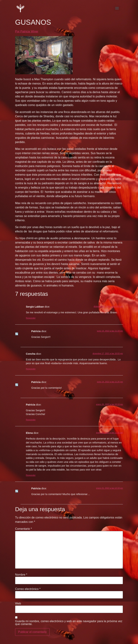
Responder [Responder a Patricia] (31, 420)
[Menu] (117, 8)
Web (18, 604)
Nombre (21, 575)
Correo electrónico (28, 589)
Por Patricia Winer (27, 31)
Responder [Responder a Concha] (31, 369)
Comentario (23, 529)
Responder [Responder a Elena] (31, 475)
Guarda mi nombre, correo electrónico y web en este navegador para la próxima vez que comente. (69, 623)
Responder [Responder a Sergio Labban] (31, 318)
